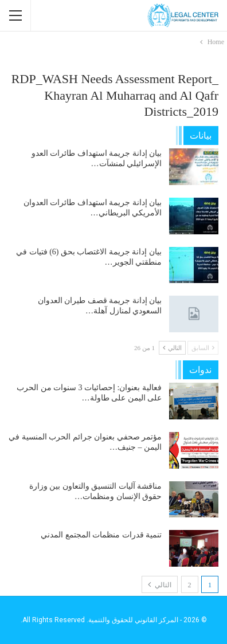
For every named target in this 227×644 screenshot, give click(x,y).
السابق (203, 348)
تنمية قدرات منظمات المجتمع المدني (101, 535)
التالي (172, 348)
